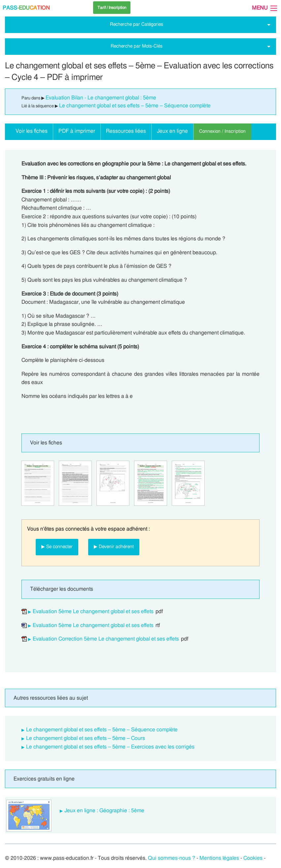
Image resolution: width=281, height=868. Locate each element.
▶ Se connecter (57, 547)
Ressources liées (126, 131)
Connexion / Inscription (222, 131)
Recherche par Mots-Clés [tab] (137, 46)
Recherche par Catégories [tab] (137, 24)
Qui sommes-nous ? (172, 858)
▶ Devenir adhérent (114, 547)
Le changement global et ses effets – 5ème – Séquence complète (135, 106)
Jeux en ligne (172, 131)
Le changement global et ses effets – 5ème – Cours (86, 738)
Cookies (253, 858)
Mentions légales (219, 858)
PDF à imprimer (77, 131)
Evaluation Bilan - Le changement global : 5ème (101, 98)
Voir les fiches (32, 131)
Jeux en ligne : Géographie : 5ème (104, 811)
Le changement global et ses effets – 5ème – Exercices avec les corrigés (110, 747)
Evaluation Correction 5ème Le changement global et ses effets (106, 639)
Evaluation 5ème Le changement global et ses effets (93, 611)
